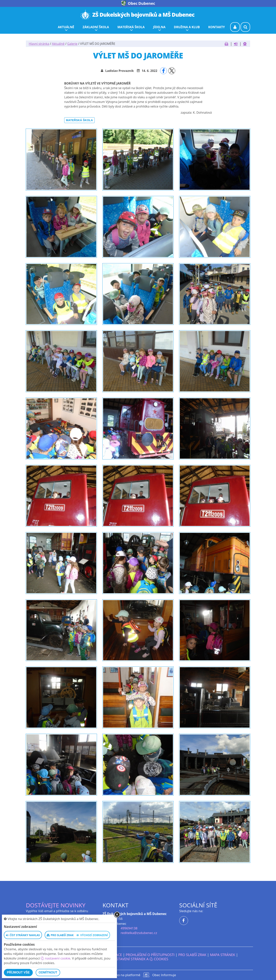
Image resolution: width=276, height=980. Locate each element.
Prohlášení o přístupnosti (150, 955)
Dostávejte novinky (56, 905)
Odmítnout (48, 972)
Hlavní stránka (39, 44)
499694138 (129, 928)
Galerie (72, 44)
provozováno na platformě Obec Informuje (138, 975)
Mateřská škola (79, 120)
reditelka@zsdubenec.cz (139, 933)
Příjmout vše (18, 972)
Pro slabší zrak (192, 955)
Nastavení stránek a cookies (138, 959)
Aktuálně (58, 44)
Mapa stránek (222, 955)
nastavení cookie (55, 958)
